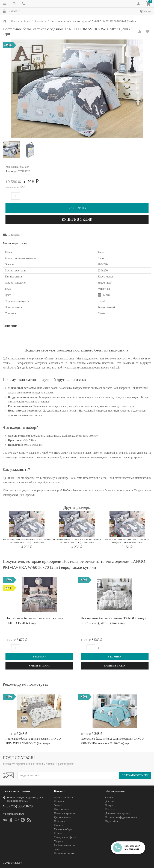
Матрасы (59, 841)
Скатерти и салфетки (65, 837)
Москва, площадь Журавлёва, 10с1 (25, 798)
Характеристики (15, 243)
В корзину (77, 208)
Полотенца (60, 821)
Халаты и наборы (63, 829)
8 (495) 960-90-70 (20, 806)
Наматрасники (62, 809)
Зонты (57, 849)
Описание (10, 326)
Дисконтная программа (117, 813)
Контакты (110, 809)
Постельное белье (63, 798)
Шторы (58, 833)
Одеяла (58, 805)
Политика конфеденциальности (122, 817)
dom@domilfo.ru (15, 814)
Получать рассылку (135, 775)
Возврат (109, 805)
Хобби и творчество (64, 845)
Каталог (11, 11)
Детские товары (62, 817)
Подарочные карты (64, 853)
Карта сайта (112, 821)
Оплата (109, 798)
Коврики (59, 825)
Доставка (110, 802)
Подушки (59, 802)
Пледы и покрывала (64, 813)
